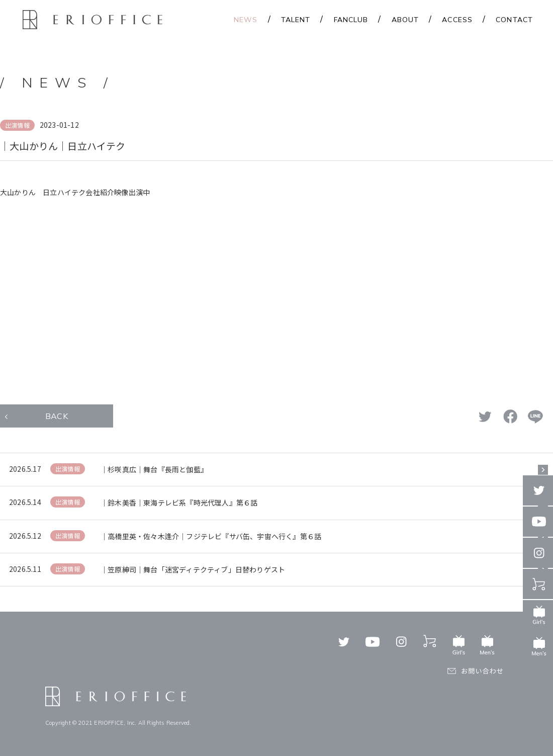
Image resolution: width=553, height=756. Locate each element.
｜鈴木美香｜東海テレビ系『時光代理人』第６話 (179, 502)
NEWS (246, 20)
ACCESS (457, 20)
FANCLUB (351, 20)
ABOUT (405, 20)
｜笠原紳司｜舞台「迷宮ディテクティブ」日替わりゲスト (193, 569)
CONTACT (514, 20)
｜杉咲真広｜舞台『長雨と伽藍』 (154, 469)
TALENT (296, 20)
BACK (57, 416)
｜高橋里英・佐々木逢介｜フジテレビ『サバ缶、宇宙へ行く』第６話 (211, 536)
